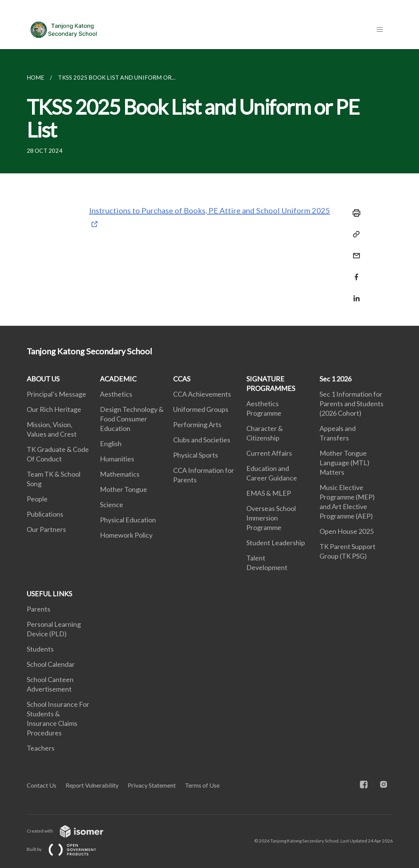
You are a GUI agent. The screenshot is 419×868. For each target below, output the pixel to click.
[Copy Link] (354, 234)
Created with (71, 831)
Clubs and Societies (202, 440)
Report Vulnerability (92, 785)
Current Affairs (269, 453)
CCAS (182, 379)
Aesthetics (116, 394)
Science (112, 504)
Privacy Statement (152, 785)
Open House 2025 (347, 531)
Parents (39, 609)
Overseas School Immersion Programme (271, 518)
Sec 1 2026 (336, 379)
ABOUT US (43, 379)
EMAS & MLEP (269, 493)
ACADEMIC (118, 379)
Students (40, 649)
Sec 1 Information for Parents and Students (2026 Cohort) (352, 404)
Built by (67, 849)
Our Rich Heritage (54, 409)
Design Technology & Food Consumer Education (132, 419)
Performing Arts (197, 424)
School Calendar (51, 664)
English (111, 444)
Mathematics (120, 474)
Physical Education (128, 520)
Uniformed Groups (201, 409)
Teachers (41, 748)
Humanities (117, 459)
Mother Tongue (124, 489)
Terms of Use (202, 785)
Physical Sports (196, 455)
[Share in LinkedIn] (354, 294)
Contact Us (42, 785)
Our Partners (46, 529)
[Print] (354, 213)
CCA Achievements (202, 394)
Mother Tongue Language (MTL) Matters (344, 463)
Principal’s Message (56, 394)
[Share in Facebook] (354, 272)
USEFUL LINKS (49, 594)
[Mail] (354, 251)
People (37, 499)
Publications (45, 514)
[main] (209, 187)
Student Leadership (276, 543)
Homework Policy (126, 535)
